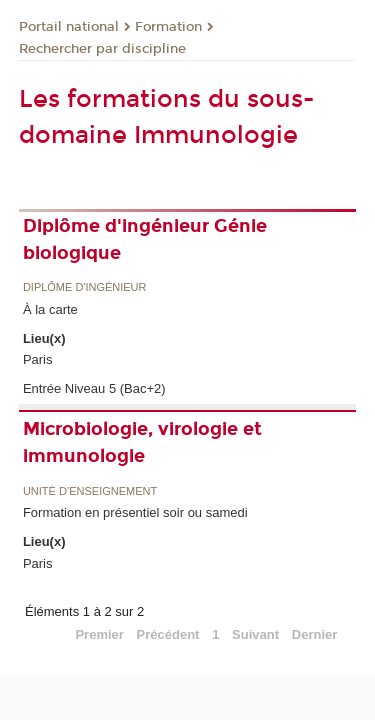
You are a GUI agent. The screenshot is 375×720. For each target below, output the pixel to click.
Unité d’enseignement (90, 491)
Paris (38, 359)
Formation (168, 27)
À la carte (50, 309)
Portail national (69, 27)
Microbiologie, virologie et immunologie (142, 442)
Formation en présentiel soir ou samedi (135, 512)
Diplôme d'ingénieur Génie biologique (145, 239)
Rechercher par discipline (102, 49)
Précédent (168, 634)
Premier (99, 634)
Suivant (255, 634)
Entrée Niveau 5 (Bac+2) (94, 388)
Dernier (315, 634)
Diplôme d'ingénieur (85, 287)
